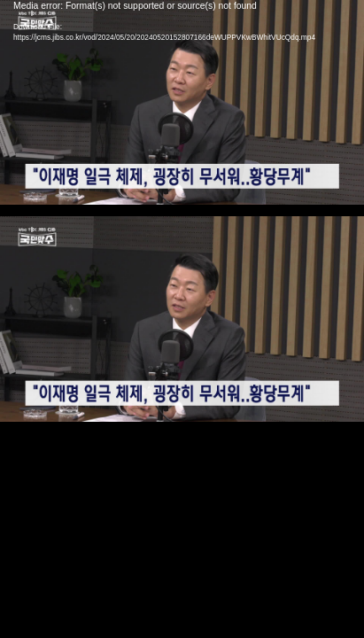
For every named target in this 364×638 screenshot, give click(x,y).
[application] (182, 319)
